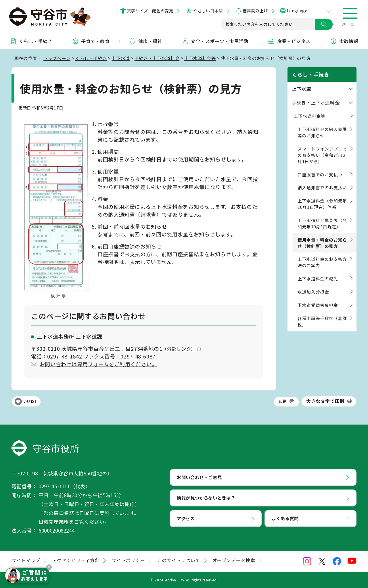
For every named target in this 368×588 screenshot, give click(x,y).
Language (297, 11)
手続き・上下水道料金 (157, 58)
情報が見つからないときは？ (206, 498)
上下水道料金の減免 (318, 278)
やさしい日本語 (208, 11)
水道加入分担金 (313, 292)
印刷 (283, 401)
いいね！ (30, 401)
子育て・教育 (91, 41)
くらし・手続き (31, 41)
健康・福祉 (146, 41)
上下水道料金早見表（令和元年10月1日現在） (322, 223)
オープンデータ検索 (234, 560)
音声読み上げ (255, 11)
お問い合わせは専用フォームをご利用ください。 (98, 364)
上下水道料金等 (200, 58)
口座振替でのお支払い (320, 175)
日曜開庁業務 (54, 522)
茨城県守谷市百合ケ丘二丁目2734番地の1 (131, 348)
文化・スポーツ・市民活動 (215, 41)
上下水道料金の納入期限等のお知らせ (322, 132)
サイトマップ (26, 560)
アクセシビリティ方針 (76, 560)
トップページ (57, 58)
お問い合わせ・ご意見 (199, 477)
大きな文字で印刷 (325, 401)
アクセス (186, 518)
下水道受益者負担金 (318, 305)
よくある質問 (285, 518)
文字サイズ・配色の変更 (150, 11)
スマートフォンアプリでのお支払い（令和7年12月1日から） (322, 155)
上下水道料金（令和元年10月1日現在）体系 (322, 204)
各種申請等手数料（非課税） (322, 321)
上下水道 (121, 58)
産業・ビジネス (289, 41)
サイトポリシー (128, 560)
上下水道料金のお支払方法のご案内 (322, 262)
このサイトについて (179, 560)
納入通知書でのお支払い (322, 187)
